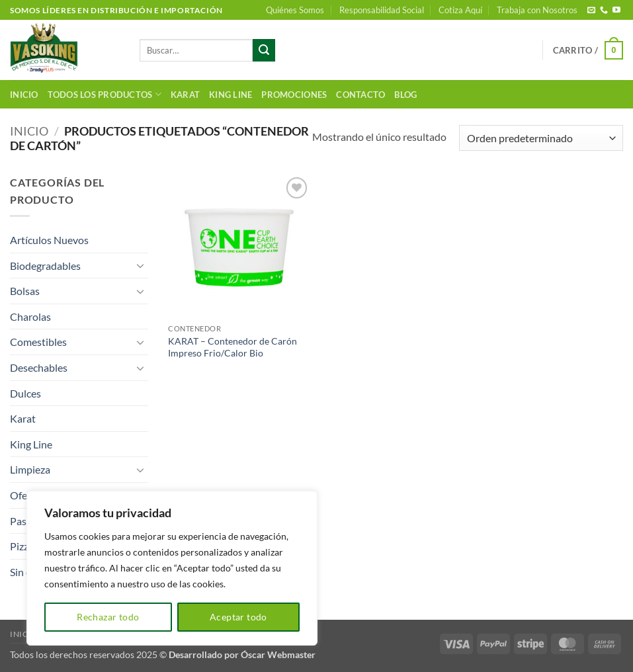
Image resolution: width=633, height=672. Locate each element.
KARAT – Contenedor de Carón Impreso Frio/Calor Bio (232, 347)
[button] (588, 50)
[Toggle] (140, 265)
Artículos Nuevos (49, 240)
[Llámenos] (604, 11)
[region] (172, 568)
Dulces (25, 393)
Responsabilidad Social (382, 10)
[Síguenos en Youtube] (616, 11)
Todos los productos (105, 94)
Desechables (39, 367)
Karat (185, 95)
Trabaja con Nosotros (537, 10)
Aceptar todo (238, 617)
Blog (405, 95)
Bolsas (25, 291)
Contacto (360, 95)
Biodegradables (45, 266)
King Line (231, 95)
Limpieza (30, 469)
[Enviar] (264, 50)
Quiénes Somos (295, 10)
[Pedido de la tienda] (541, 138)
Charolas (30, 316)
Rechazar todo (108, 617)
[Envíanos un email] (591, 11)
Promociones (294, 95)
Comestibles (38, 342)
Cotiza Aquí (460, 10)
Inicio (24, 95)
